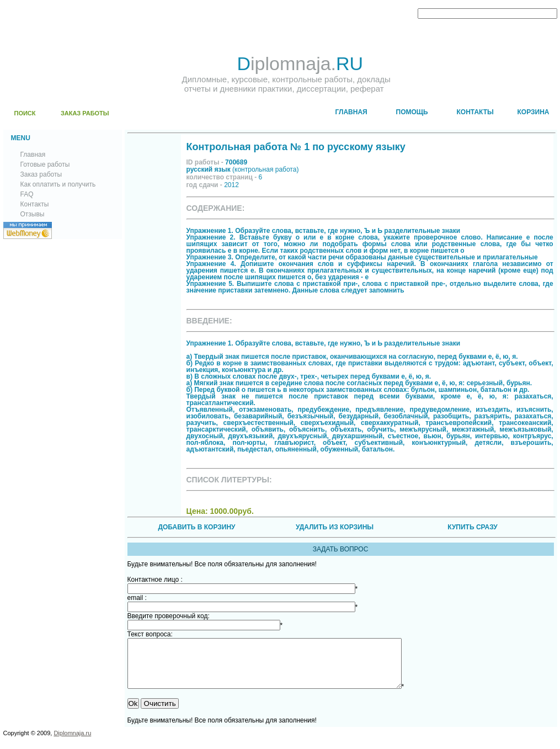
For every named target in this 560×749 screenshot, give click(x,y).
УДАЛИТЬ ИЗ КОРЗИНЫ (335, 527)
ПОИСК (25, 113)
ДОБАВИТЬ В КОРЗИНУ (196, 527)
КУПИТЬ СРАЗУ (472, 527)
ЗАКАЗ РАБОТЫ (85, 113)
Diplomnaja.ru (72, 743)
